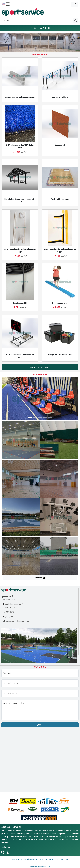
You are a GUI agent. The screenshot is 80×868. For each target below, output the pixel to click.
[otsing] (37, 20)
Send (40, 725)
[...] (30, 418)
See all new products (40, 367)
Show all (40, 578)
